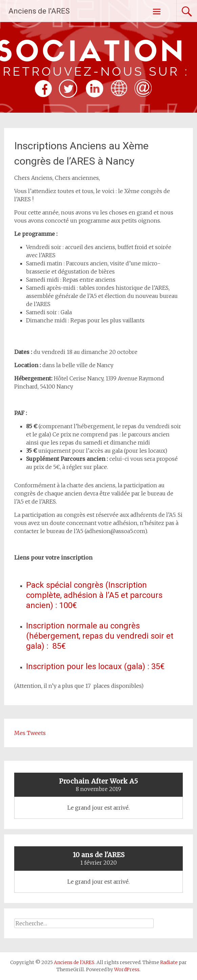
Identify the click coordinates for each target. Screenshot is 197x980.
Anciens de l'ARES (39, 11)
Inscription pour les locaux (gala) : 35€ (95, 666)
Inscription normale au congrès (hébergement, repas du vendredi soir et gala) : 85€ (100, 636)
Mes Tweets (30, 733)
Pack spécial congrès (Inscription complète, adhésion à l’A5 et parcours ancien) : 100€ (94, 595)
